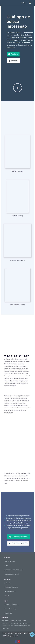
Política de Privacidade (11, 587)
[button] (30, 3)
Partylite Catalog (17, 216)
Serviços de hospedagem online (14, 570)
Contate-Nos (8, 613)
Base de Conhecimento (11, 605)
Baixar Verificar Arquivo (11, 609)
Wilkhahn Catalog (18, 171)
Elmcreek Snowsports (17, 260)
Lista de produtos (10, 561)
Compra (7, 566)
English (23, 3)
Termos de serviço (10, 591)
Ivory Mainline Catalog (17, 305)
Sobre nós (8, 583)
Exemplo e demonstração (12, 574)
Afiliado (7, 596)
